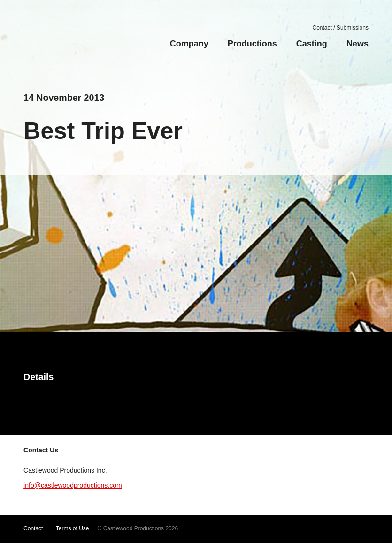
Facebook (313, 529)
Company (189, 44)
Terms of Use (73, 528)
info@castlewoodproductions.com (73, 485)
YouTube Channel (269, 529)
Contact (33, 528)
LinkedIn (356, 529)
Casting (312, 44)
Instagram (327, 529)
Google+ (342, 529)
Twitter (299, 529)
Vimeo (284, 529)
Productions (252, 44)
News (357, 44)
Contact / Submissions (341, 28)
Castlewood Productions (76, 40)
